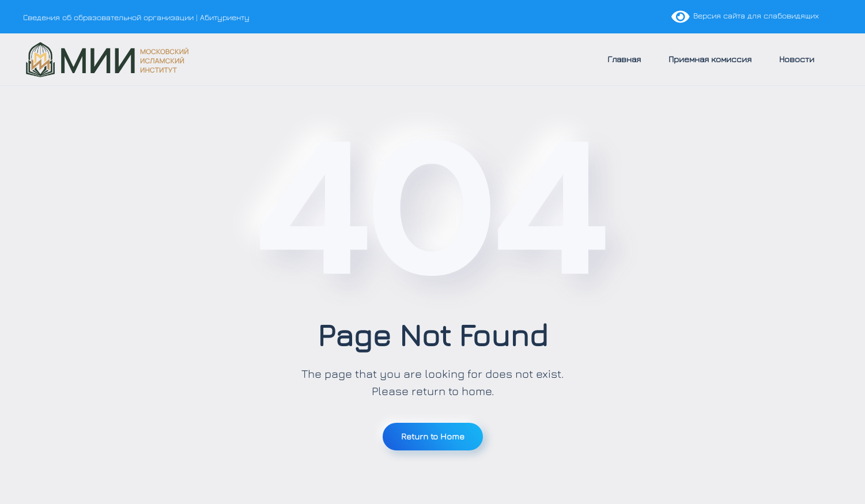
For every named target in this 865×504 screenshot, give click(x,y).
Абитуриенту (225, 17)
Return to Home (433, 436)
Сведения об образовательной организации (108, 17)
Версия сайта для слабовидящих (745, 15)
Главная (624, 59)
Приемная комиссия (710, 59)
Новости (797, 59)
